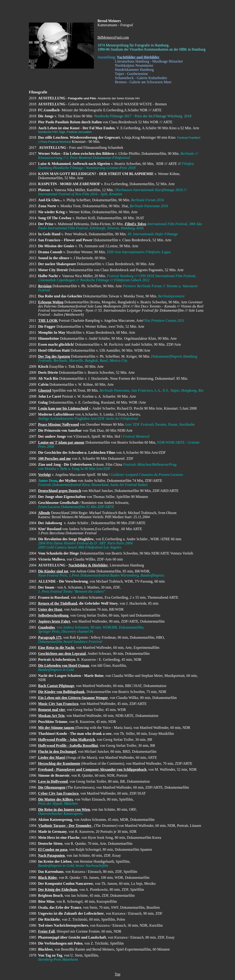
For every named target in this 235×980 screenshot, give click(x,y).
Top (118, 974)
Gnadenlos (46, 627)
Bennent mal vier (52, 710)
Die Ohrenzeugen (52, 787)
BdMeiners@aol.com (113, 37)
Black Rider (48, 878)
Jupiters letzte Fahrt (54, 621)
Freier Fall (46, 931)
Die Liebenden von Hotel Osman (64, 665)
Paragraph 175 (50, 637)
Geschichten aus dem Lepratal (62, 654)
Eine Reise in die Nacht (56, 648)
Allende (44, 513)
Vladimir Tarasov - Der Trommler (65, 826)
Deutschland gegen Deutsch (60, 491)
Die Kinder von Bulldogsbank (61, 692)
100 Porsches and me (55, 458)
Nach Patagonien (51, 855)
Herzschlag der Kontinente (59, 763)
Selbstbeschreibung (53, 615)
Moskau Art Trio (51, 716)
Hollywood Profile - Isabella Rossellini (68, 746)
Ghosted (45, 390)
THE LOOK (48, 320)
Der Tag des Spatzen (54, 356)
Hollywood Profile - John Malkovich (67, 740)
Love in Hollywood (53, 781)
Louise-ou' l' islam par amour (61, 442)
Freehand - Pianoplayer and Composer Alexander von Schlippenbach (92, 769)
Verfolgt (44, 475)
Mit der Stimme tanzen (56, 728)
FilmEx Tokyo (135, 224)
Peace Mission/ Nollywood (59, 424)
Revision (45, 286)
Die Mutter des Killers (56, 799)
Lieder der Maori (52, 757)
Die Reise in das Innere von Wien (64, 809)
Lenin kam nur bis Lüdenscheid (64, 408)
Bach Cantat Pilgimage (56, 686)
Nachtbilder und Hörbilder (139, 57)
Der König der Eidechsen (58, 889)
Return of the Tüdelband (58, 603)
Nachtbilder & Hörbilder (88, 565)
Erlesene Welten (51, 302)
